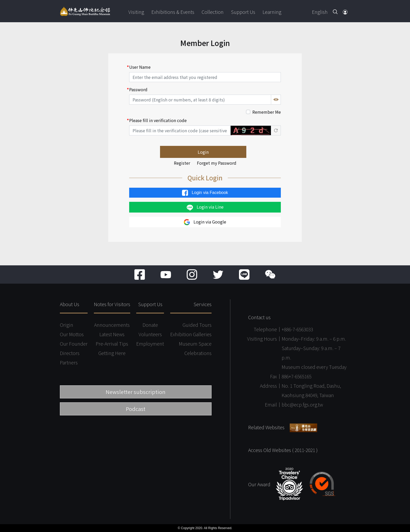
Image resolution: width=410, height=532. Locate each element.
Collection (213, 12)
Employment (150, 344)
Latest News (112, 334)
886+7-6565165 (297, 376)
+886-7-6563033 (297, 329)
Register (182, 163)
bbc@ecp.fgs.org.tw (302, 404)
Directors (70, 353)
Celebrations (198, 353)
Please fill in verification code (158, 120)
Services (203, 304)
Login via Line (205, 207)
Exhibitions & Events (173, 12)
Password (138, 89)
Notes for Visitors (112, 304)
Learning (272, 12)
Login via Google (205, 222)
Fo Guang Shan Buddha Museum (85, 11)
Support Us (243, 12)
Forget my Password (217, 163)
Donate (150, 325)
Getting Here (112, 353)
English (320, 12)
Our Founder (74, 344)
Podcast (136, 409)
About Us (70, 304)
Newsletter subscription (136, 392)
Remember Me (267, 112)
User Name (140, 67)
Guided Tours (197, 325)
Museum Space (195, 344)
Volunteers (150, 334)
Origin (67, 325)
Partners (69, 362)
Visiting (136, 12)
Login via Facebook (205, 193)
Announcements (112, 325)
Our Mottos (72, 334)
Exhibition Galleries (191, 334)
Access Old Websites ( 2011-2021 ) (283, 450)
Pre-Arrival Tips (112, 344)
